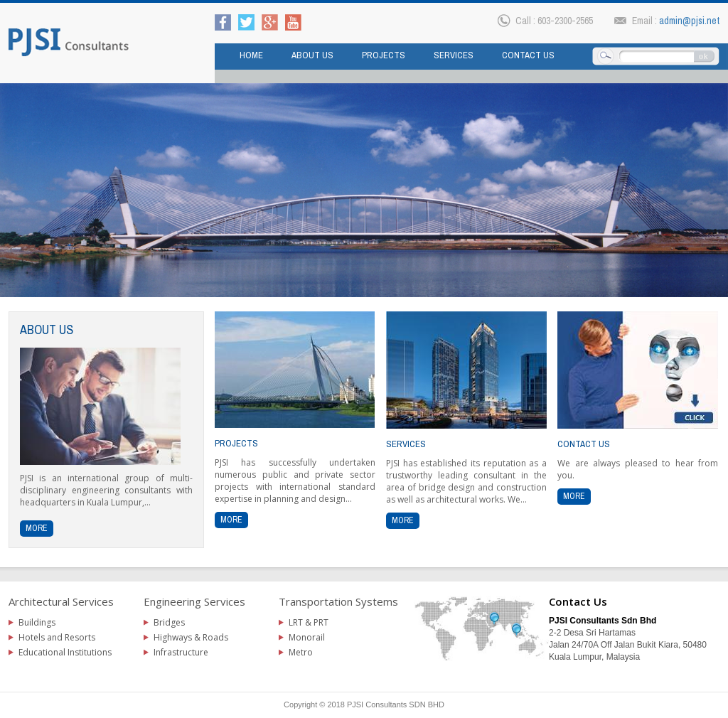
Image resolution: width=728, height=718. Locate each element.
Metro (301, 652)
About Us (312, 55)
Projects (384, 55)
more (37, 528)
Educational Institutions (65, 652)
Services (454, 55)
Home (251, 55)
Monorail (307, 637)
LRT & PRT (309, 622)
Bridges (169, 622)
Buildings (37, 622)
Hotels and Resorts (57, 637)
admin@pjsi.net (689, 21)
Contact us (528, 55)
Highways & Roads (191, 637)
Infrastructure (181, 652)
